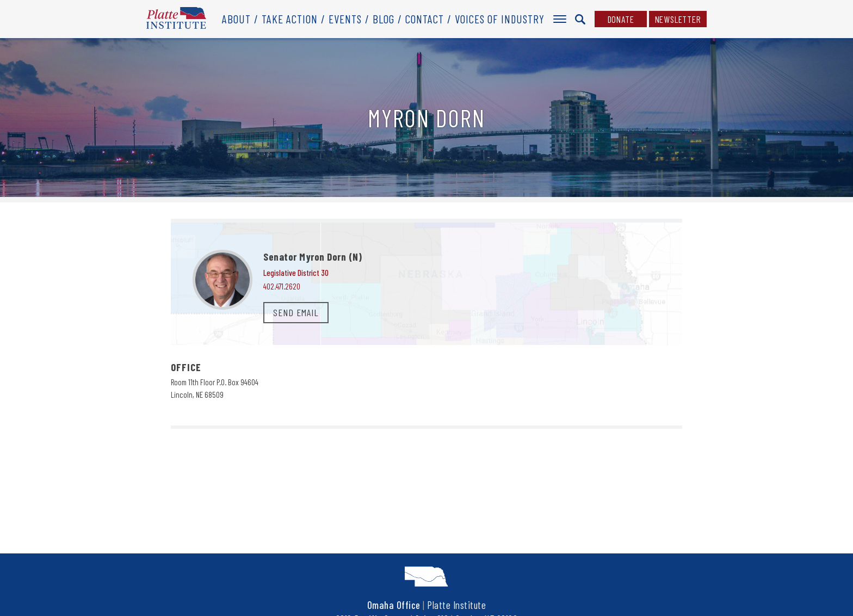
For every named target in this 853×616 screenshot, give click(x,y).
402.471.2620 (282, 286)
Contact (425, 19)
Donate (621, 19)
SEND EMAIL (296, 312)
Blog (384, 19)
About (236, 19)
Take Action (290, 19)
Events (345, 19)
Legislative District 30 (296, 273)
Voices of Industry (500, 19)
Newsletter (678, 19)
